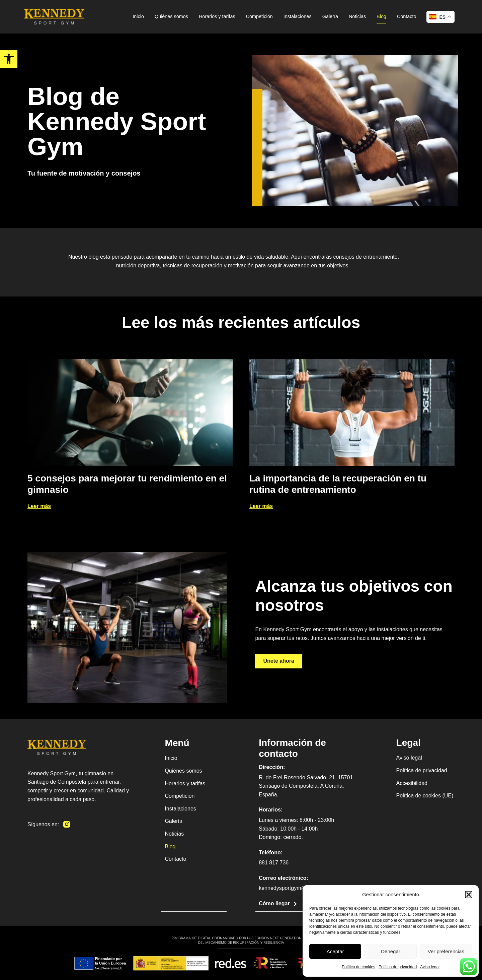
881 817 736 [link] (274, 863)
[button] (469, 895)
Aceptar (335, 951)
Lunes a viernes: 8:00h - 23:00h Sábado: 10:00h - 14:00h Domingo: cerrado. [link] (296, 829)
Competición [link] (259, 16)
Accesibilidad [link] (412, 783)
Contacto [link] (407, 16)
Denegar (391, 951)
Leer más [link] (39, 506)
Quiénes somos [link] (171, 16)
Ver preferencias (446, 951)
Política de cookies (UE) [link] (425, 796)
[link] (9, 59)
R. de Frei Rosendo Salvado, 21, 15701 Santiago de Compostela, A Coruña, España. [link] (306, 786)
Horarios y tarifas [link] (217, 16)
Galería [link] (330, 16)
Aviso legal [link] (430, 967)
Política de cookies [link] (358, 967)
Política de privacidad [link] (398, 967)
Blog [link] (381, 16)
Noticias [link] (357, 16)
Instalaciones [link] (298, 16)
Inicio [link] (138, 16)
